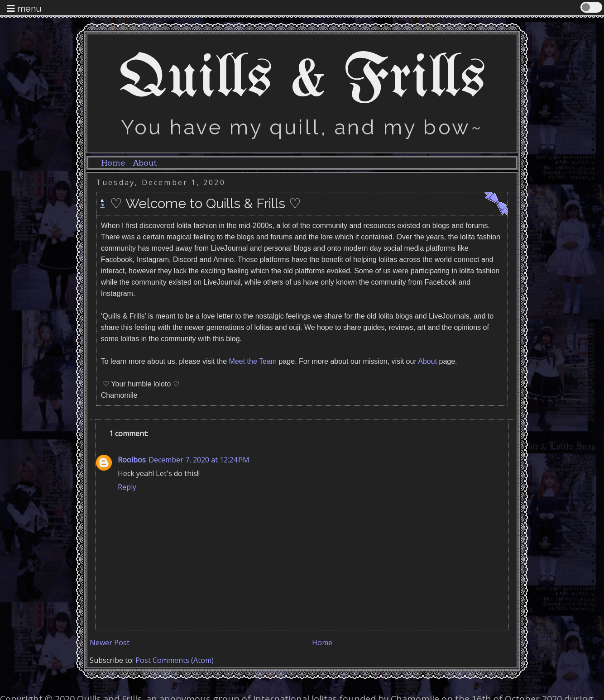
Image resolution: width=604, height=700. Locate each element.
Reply (127, 487)
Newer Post (110, 643)
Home (113, 163)
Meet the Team (253, 361)
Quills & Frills (302, 80)
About (144, 163)
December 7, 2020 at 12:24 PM (199, 460)
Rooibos (132, 460)
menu (24, 9)
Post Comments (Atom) (175, 660)
